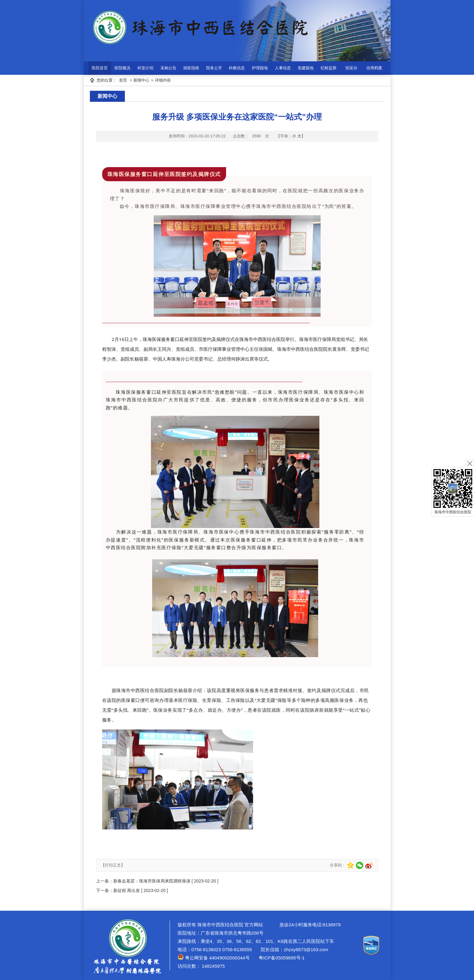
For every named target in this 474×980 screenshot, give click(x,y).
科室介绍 (145, 68)
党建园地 (306, 68)
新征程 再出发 (127, 890)
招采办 (351, 68)
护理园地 (260, 68)
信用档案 (374, 68)
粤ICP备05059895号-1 (281, 958)
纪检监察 (329, 68)
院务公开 (214, 68)
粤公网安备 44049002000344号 (214, 958)
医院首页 (100, 68)
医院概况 (122, 68)
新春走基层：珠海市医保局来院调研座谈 (152, 881)
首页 (123, 80)
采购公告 (168, 68)
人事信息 (283, 68)
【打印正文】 (113, 865)
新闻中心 (141, 80)
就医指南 (191, 68)
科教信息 (237, 68)
